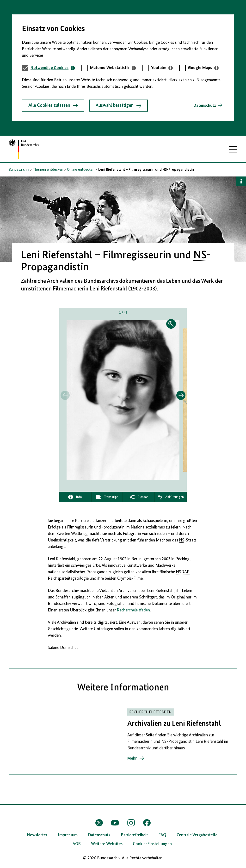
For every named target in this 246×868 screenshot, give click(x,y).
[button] (123, 400)
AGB (77, 844)
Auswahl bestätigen (118, 106)
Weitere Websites (107, 844)
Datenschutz (205, 106)
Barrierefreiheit (134, 835)
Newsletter (37, 835)
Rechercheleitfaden (133, 610)
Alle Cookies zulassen (53, 106)
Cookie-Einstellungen (152, 844)
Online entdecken (81, 170)
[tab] (53, 68)
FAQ (162, 835)
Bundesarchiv (19, 170)
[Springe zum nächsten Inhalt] (181, 395)
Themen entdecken (48, 170)
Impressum (68, 835)
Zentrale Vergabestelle (197, 835)
